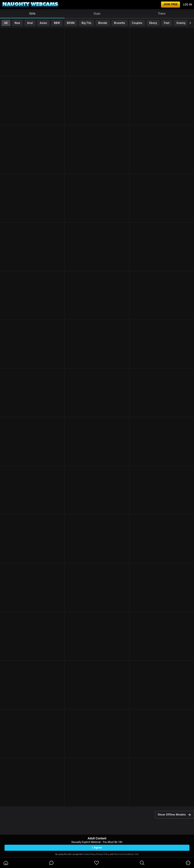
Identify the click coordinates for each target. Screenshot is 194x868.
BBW (57, 23)
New (17, 23)
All (6, 23)
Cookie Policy (89, 854)
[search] (142, 863)
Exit (137, 854)
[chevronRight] (190, 23)
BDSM (71, 23)
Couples (137, 23)
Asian (43, 23)
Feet (167, 23)
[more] (188, 863)
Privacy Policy (103, 854)
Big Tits (86, 23)
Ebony (153, 23)
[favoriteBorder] (97, 863)
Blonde (103, 23)
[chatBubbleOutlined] (51, 863)
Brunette (120, 23)
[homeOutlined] (6, 863)
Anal (30, 23)
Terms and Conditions (124, 854)
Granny (181, 23)
